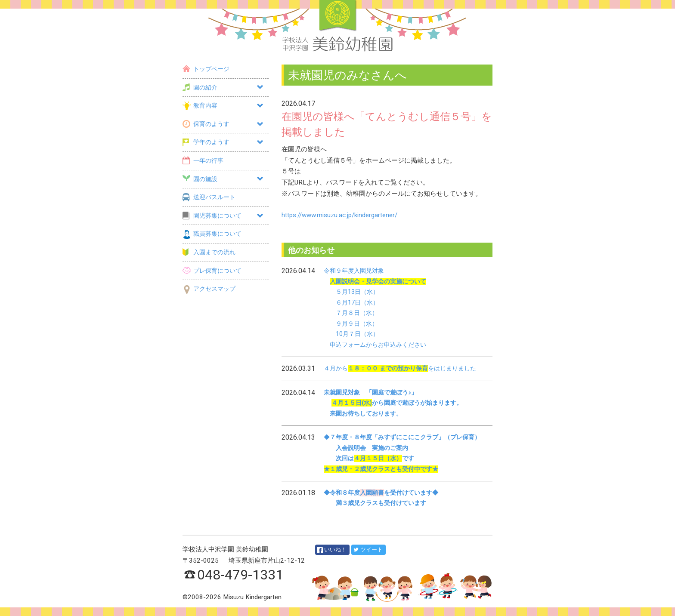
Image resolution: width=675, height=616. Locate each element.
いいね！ (332, 550)
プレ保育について (212, 271)
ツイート (368, 550)
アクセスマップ (209, 289)
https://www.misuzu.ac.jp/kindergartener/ (339, 215)
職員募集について (212, 234)
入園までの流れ (209, 252)
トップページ (206, 69)
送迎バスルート (209, 197)
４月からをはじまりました (400, 368)
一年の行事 (203, 161)
